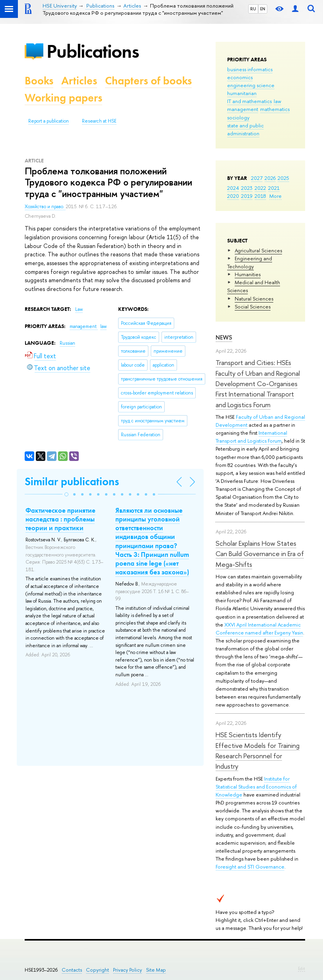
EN (263, 9)
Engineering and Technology (250, 262)
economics (240, 77)
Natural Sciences (254, 299)
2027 (257, 178)
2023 (247, 188)
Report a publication (49, 121)
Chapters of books (148, 81)
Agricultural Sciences (258, 250)
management (243, 109)
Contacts (72, 970)
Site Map (156, 970)
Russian (67, 343)
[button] (66, 494)
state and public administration (245, 129)
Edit (302, 968)
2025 (283, 178)
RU (253, 9)
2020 (233, 196)
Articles (79, 81)
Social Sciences (253, 306)
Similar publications (72, 481)
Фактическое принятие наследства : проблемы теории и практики (60, 519)
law (277, 101)
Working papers (63, 98)
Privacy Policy (127, 970)
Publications (93, 51)
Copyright (97, 970)
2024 (233, 188)
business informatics (250, 69)
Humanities (248, 274)
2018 (260, 196)
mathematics (275, 109)
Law (79, 309)
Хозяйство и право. (45, 207)
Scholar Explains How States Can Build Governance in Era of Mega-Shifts (260, 554)
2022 (260, 188)
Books (39, 81)
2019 (247, 196)
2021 (274, 188)
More (275, 196)
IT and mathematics (249, 101)
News (224, 337)
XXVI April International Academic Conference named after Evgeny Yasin (259, 629)
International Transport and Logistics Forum (251, 437)
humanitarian (242, 93)
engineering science (251, 85)
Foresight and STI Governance (250, 867)
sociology (238, 117)
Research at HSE (99, 121)
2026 (270, 178)
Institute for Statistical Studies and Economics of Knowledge (256, 787)
